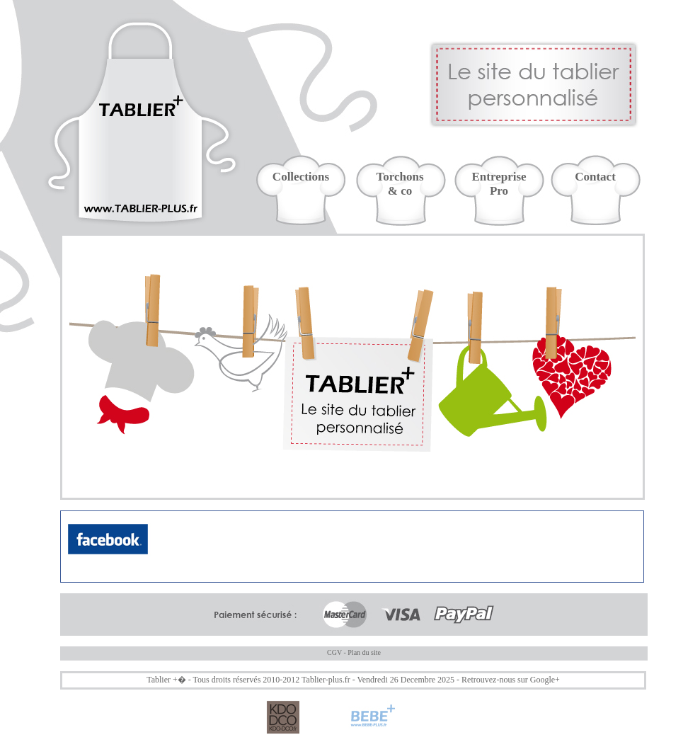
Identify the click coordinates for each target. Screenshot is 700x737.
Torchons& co (400, 184)
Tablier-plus (322, 680)
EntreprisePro (499, 184)
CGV (334, 652)
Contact (595, 177)
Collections (301, 177)
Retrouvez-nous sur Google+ (511, 680)
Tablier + (162, 680)
